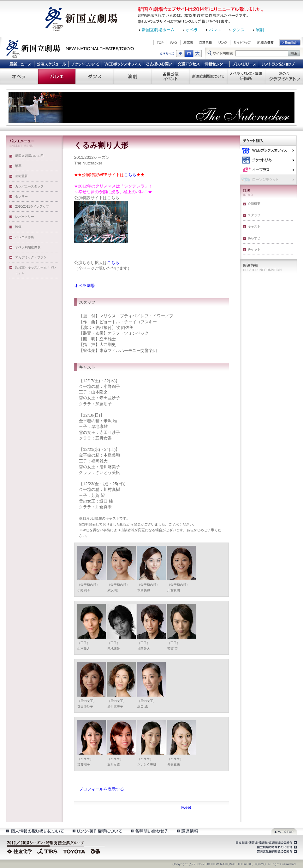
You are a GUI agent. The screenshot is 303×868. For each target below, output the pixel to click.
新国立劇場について (208, 76)
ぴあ (268, 160)
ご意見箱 (206, 43)
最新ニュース (20, 64)
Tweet (185, 807)
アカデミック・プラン (31, 257)
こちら (130, 175)
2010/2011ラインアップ (32, 207)
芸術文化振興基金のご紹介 (276, 852)
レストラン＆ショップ (279, 64)
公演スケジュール (51, 64)
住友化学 (20, 851)
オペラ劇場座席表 (28, 247)
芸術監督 (21, 176)
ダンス (238, 30)
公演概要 (254, 204)
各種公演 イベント (170, 76)
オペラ (192, 30)
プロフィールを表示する (101, 789)
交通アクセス (189, 64)
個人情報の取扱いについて (35, 831)
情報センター (216, 64)
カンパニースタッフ (29, 186)
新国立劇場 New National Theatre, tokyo (70, 48)
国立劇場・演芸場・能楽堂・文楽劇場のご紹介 (266, 843)
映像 (18, 227)
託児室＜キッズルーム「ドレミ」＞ (36, 270)
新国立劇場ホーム (158, 30)
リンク (223, 43)
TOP (160, 43)
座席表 (188, 43)
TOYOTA (74, 851)
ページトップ (284, 831)
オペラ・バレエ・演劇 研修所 (246, 76)
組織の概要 (265, 43)
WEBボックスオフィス (123, 64)
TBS (47, 851)
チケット (254, 249)
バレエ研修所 (25, 237)
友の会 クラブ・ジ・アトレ (284, 76)
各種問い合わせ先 (149, 831)
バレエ (215, 30)
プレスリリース (244, 64)
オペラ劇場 (84, 286)
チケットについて (85, 64)
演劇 (260, 30)
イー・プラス (268, 170)
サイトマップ (242, 43)
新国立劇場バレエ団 (29, 156)
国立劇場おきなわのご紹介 (276, 847)
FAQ (174, 43)
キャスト (254, 226)
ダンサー (21, 196)
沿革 (18, 166)
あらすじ (254, 238)
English (290, 43)
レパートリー (25, 217)
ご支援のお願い (159, 64)
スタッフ (254, 215)
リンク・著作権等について (97, 831)
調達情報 (187, 831)
